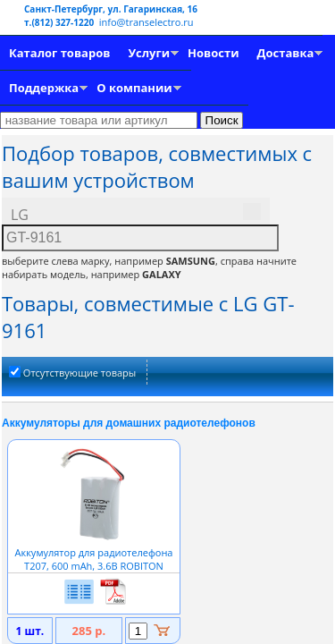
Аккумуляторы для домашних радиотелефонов (129, 423)
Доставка (286, 53)
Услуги (149, 53)
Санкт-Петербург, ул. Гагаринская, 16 (111, 9)
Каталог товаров (59, 53)
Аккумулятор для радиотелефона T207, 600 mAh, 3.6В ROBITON (94, 552)
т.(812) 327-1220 (60, 22)
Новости (213, 53)
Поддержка (44, 88)
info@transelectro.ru (147, 22)
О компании (134, 88)
